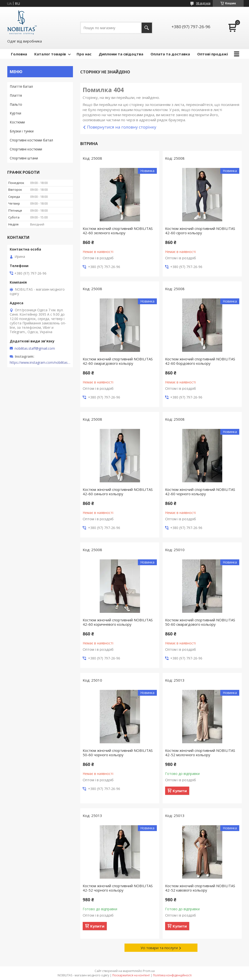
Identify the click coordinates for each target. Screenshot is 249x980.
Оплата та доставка (170, 54)
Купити (180, 791)
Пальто (16, 104)
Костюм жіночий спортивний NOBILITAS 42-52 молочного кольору (200, 753)
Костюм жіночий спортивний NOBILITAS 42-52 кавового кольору (200, 888)
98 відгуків (203, 3)
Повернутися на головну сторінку (122, 127)
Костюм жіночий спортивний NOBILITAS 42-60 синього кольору (118, 492)
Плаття (16, 95)
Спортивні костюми (26, 149)
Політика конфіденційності (172, 975)
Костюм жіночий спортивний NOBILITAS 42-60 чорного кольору (200, 492)
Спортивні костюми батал (31, 140)
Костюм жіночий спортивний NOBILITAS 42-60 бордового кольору (200, 361)
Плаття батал (21, 86)
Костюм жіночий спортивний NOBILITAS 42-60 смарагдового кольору (118, 361)
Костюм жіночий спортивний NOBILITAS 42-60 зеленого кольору (118, 231)
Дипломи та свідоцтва (121, 54)
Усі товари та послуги (159, 948)
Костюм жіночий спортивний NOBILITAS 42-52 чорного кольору (118, 888)
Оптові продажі (213, 54)
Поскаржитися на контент (131, 975)
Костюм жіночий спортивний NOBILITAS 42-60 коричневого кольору (118, 622)
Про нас (84, 54)
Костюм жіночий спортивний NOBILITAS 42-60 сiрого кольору (200, 231)
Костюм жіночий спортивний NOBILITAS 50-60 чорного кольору (118, 753)
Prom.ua (149, 971)
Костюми (17, 122)
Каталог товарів (50, 54)
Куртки (15, 113)
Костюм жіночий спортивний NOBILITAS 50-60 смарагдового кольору (200, 622)
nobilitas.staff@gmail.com (35, 348)
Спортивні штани (24, 158)
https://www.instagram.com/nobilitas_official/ (40, 363)
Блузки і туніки (22, 131)
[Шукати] (147, 28)
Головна (19, 54)
